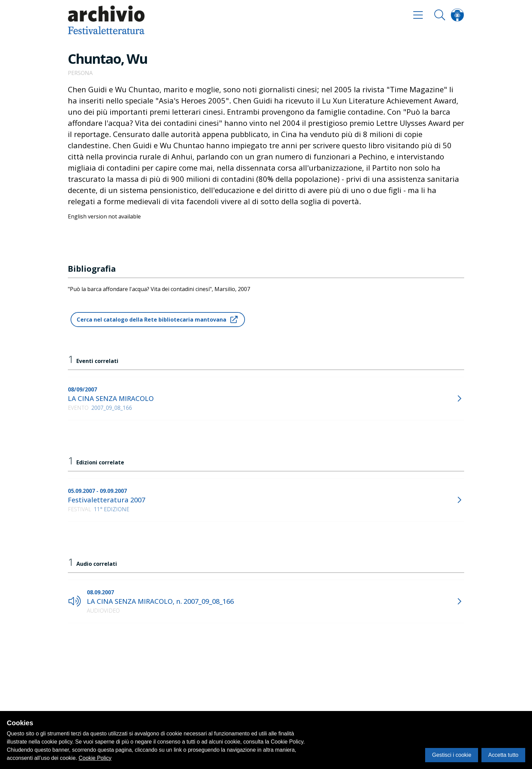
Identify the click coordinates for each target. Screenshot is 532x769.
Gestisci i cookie (452, 755)
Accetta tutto (503, 755)
